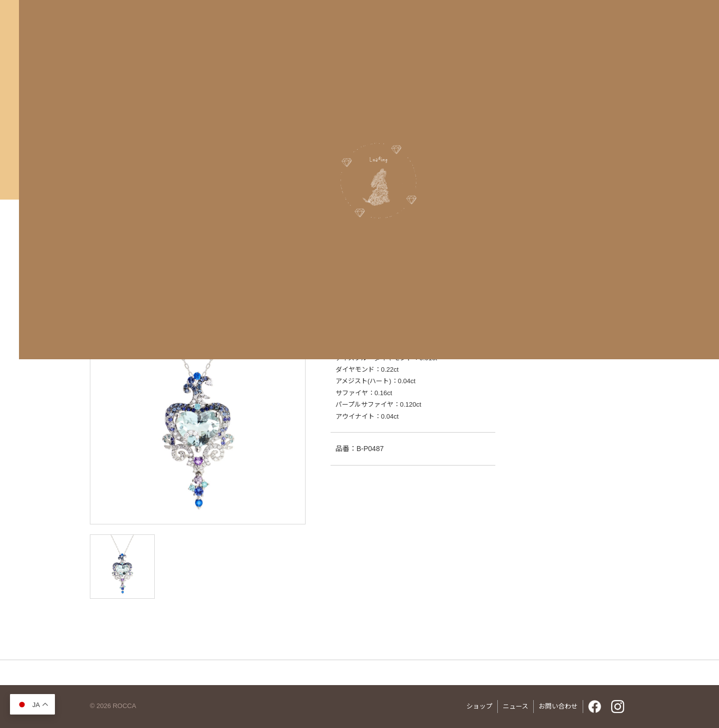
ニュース (516, 706)
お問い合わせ (558, 706)
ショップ (479, 706)
